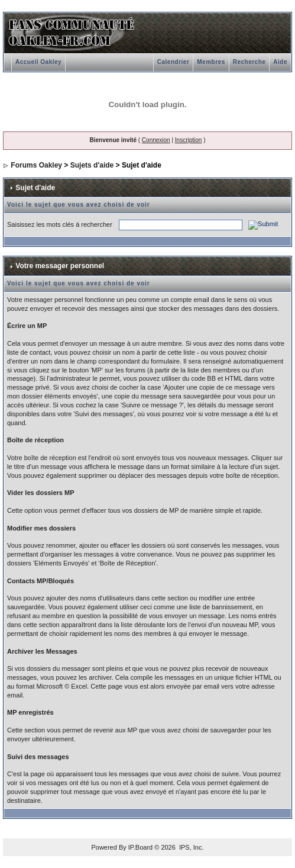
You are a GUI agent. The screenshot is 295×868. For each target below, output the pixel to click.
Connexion (156, 140)
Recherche (249, 62)
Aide (280, 62)
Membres (211, 62)
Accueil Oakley (38, 62)
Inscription (189, 140)
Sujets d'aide (92, 165)
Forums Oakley (36, 165)
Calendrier (173, 62)
